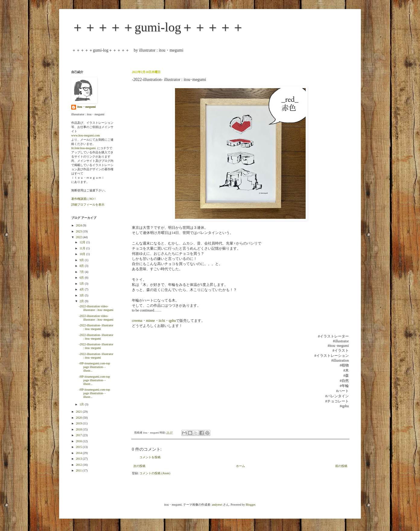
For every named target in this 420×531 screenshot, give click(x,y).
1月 (82, 404)
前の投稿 (341, 466)
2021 (79, 412)
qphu (172, 321)
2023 (79, 231)
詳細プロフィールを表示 (88, 205)
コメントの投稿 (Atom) (155, 473)
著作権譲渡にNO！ (84, 199)
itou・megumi (86, 107)
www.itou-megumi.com (86, 135)
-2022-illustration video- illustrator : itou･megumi (96, 308)
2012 (79, 465)
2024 (79, 225)
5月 (82, 284)
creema (137, 321)
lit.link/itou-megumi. (84, 148)
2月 (82, 301)
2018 (79, 429)
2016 (79, 441)
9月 (82, 260)
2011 (79, 470)
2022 (79, 237)
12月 (83, 242)
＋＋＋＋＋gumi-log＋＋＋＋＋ (158, 27)
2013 (79, 459)
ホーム (240, 466)
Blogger (250, 505)
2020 (79, 418)
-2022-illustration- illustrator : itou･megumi (96, 327)
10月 (83, 254)
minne (151, 321)
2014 (79, 453)
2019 (79, 423)
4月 (82, 289)
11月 (83, 248)
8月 (82, 266)
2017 (79, 435)
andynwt (217, 505)
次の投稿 (139, 466)
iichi (162, 321)
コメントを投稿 (150, 457)
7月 (82, 272)
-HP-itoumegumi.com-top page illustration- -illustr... (94, 367)
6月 (82, 278)
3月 (82, 295)
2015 (79, 447)
